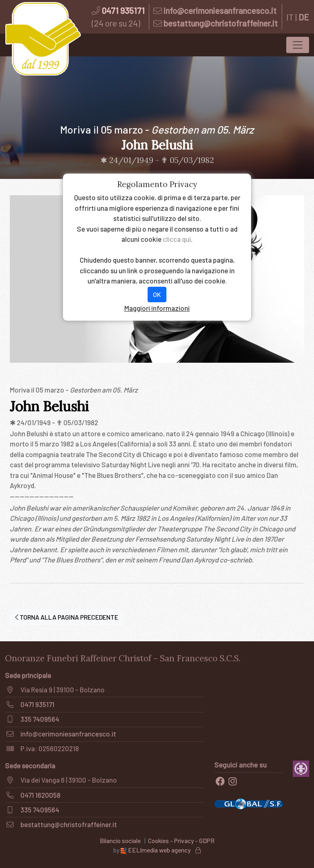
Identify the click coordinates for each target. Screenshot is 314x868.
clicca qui (177, 239)
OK (157, 294)
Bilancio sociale (120, 841)
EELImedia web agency (156, 850)
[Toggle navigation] (298, 45)
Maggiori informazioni (157, 308)
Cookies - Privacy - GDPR (181, 841)
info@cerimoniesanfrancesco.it (220, 10)
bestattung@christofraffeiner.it (221, 23)
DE (304, 17)
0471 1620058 (40, 795)
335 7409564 (40, 719)
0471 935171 (123, 10)
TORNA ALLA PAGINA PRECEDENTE (67, 617)
